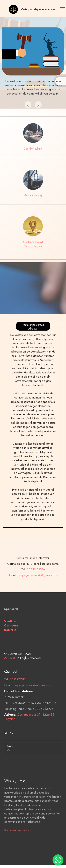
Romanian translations (18, 842)
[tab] (33, 749)
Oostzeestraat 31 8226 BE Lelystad (33, 244)
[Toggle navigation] (63, 9)
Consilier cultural (33, 149)
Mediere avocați (33, 195)
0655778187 (17, 692)
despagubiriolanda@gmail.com (32, 697)
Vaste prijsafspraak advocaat (39, 9)
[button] (28, 105)
